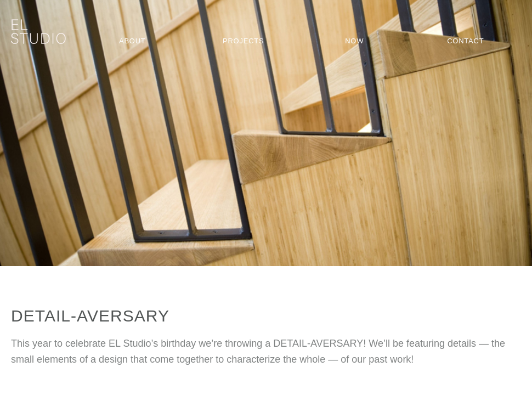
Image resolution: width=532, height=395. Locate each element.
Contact (465, 41)
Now (354, 41)
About (132, 41)
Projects (243, 41)
